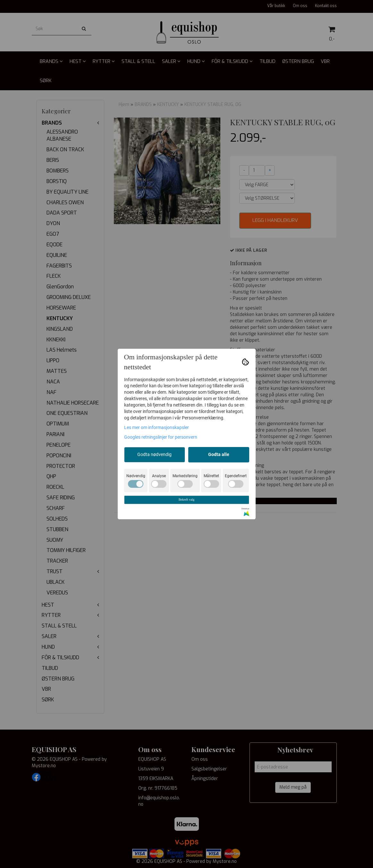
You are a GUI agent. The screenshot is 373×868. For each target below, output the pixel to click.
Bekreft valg (187, 500)
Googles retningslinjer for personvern (161, 437)
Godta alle (219, 454)
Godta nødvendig (154, 454)
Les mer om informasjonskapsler (157, 427)
